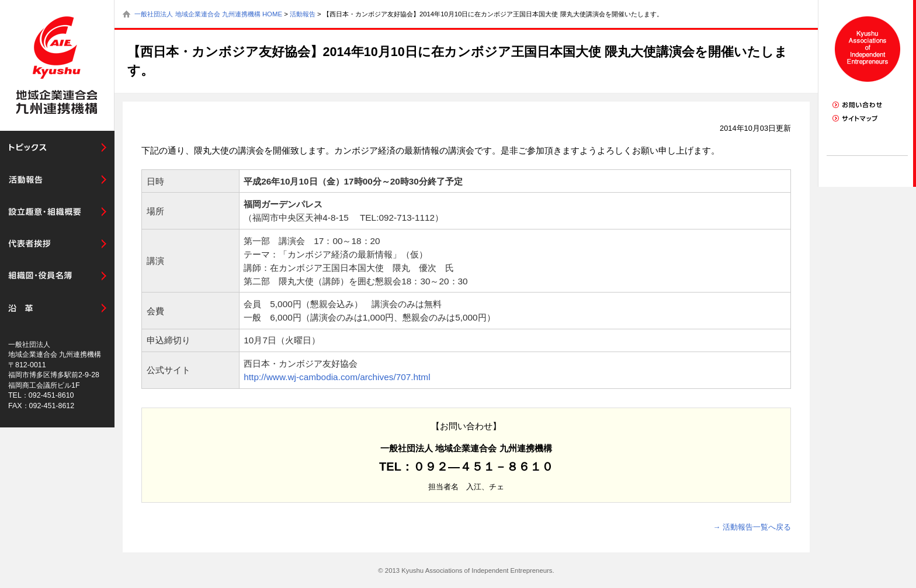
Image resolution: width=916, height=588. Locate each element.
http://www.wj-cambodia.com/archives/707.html (337, 377)
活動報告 (303, 14)
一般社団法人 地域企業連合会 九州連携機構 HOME (208, 14)
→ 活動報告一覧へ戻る (752, 527)
